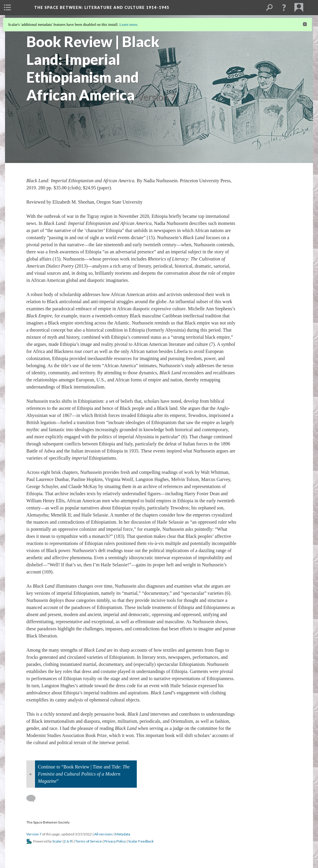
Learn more (128, 24)
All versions (103, 834)
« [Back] (30, 774)
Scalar (57, 841)
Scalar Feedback (141, 841)
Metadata (123, 834)
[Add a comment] (34, 799)
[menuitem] (7, 7)
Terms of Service (89, 841)
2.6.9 (68, 841)
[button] (284, 7)
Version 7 (34, 834)
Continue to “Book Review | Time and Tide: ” (84, 774)
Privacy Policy (115, 841)
